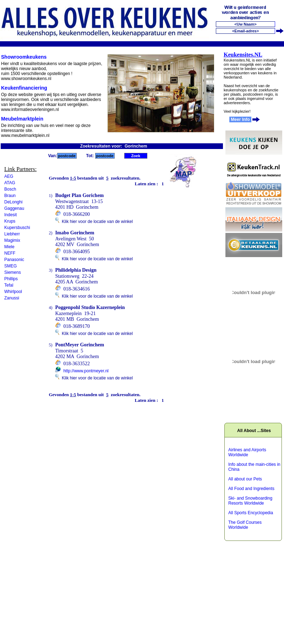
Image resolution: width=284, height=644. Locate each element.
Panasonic (14, 260)
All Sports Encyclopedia (251, 513)
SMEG (10, 266)
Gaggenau (14, 208)
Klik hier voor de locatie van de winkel (94, 222)
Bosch (10, 189)
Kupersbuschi (17, 228)
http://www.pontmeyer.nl (86, 371)
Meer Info (240, 119)
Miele (9, 247)
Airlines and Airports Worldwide (247, 452)
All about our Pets (245, 479)
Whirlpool (13, 292)
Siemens (13, 272)
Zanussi (12, 298)
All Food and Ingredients (251, 489)
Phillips (11, 279)
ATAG (10, 183)
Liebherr (12, 234)
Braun (10, 196)
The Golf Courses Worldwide (245, 525)
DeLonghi (13, 202)
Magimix (12, 240)
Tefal (9, 285)
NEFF (10, 253)
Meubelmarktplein (22, 119)
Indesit (10, 215)
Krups (10, 221)
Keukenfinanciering (24, 88)
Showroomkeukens (24, 57)
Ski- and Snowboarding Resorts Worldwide (250, 501)
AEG (9, 176)
